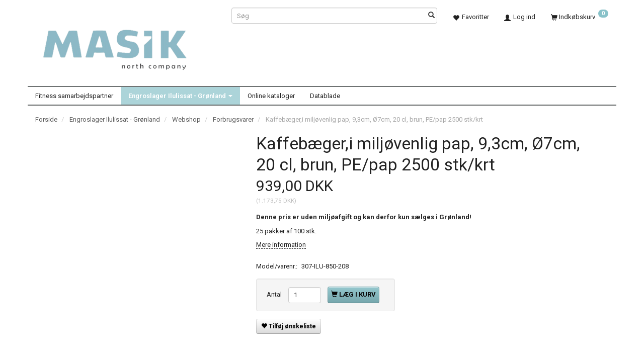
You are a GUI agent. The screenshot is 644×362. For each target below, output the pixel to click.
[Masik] (126, 44)
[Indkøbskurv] (580, 17)
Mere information (281, 245)
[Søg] (431, 16)
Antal (275, 294)
